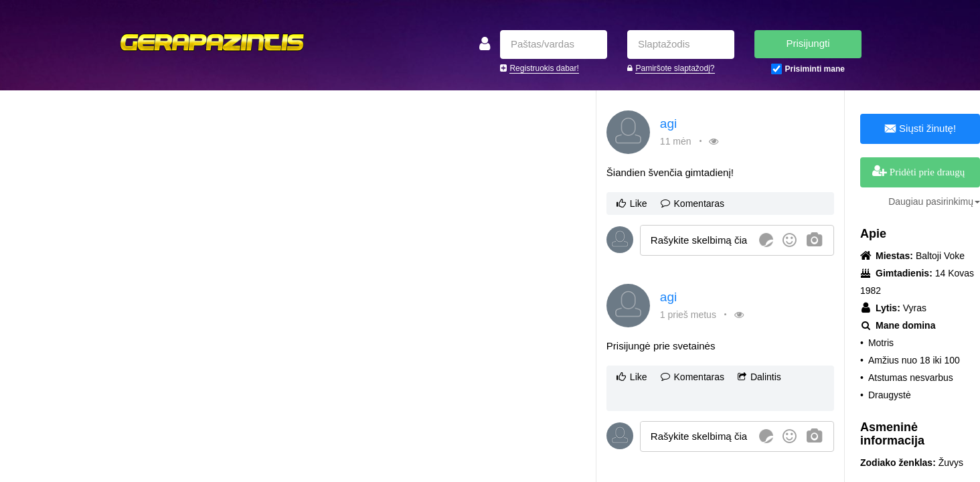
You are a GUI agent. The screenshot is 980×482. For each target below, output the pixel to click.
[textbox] (698, 240)
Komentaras (692, 204)
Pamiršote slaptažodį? (675, 68)
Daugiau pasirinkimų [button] (934, 202)
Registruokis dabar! (544, 68)
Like (632, 204)
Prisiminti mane (815, 69)
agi (668, 124)
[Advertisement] (238, 191)
